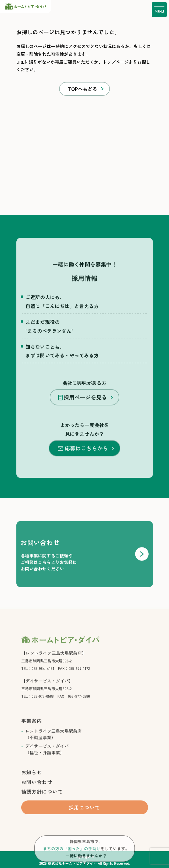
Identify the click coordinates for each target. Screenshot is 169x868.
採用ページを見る (83, 404)
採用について (84, 814)
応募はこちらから (83, 454)
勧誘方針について (42, 798)
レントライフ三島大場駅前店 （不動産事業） (53, 740)
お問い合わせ (37, 788)
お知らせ (32, 778)
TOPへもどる (82, 89)
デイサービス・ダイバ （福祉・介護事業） (47, 756)
